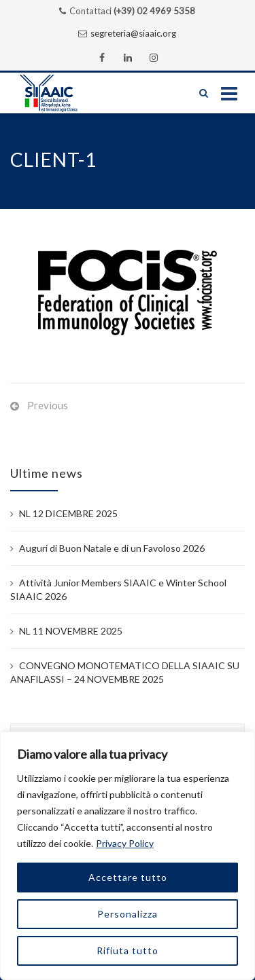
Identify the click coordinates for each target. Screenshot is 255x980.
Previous (48, 405)
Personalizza (128, 914)
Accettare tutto (128, 877)
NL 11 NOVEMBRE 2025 (71, 631)
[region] (128, 856)
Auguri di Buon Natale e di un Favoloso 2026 (112, 548)
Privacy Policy (125, 843)
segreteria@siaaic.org (133, 33)
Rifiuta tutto (128, 950)
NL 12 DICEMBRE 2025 (68, 513)
